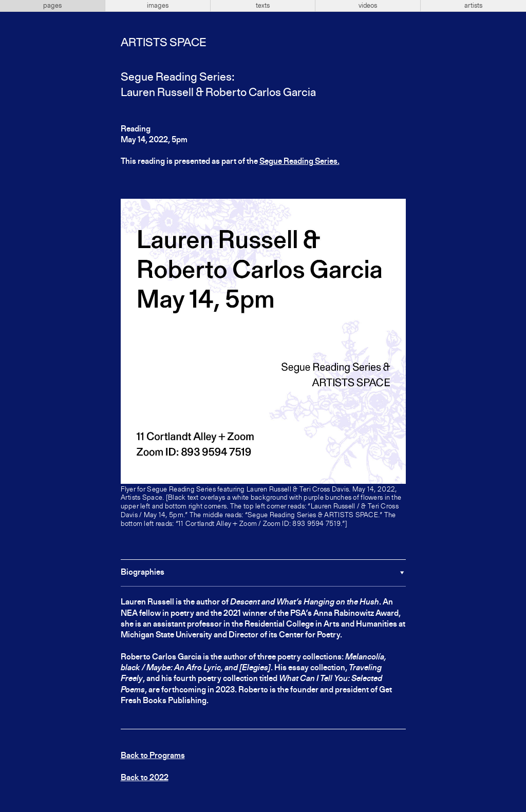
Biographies (143, 573)
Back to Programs (153, 756)
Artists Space (163, 43)
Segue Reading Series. (299, 162)
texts (263, 6)
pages (52, 6)
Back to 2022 (145, 778)
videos (368, 6)
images (158, 6)
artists (473, 6)
